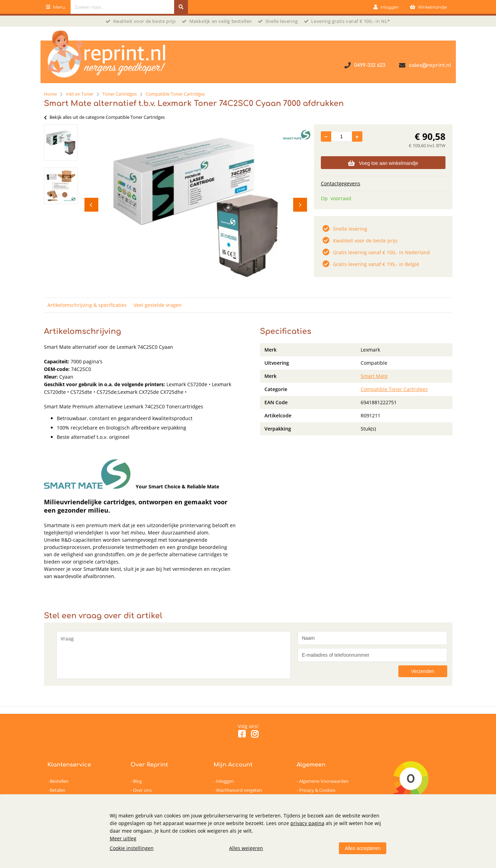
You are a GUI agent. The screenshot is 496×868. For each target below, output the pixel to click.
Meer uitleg (123, 838)
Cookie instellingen (132, 848)
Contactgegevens (341, 183)
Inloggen (225, 781)
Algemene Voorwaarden (324, 781)
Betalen (58, 790)
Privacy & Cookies (317, 790)
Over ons (142, 790)
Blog (137, 781)
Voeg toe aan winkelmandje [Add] (383, 163)
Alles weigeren (246, 848)
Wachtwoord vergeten (239, 790)
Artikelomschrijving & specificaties (87, 305)
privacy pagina (307, 823)
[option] (61, 143)
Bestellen (59, 781)
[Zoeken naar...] (181, 7)
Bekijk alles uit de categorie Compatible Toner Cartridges (104, 117)
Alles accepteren (363, 848)
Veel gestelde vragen (158, 305)
